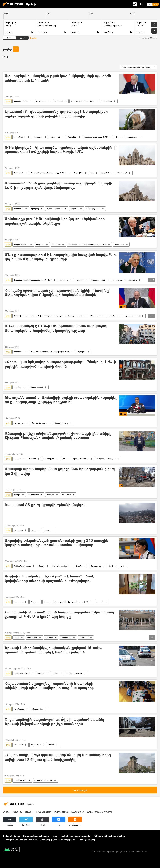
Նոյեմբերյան (66, 637)
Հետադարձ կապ (87, 840)
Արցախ (42, 566)
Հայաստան (38, 137)
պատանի (41, 673)
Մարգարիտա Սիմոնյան (106, 459)
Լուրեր (8, 26)
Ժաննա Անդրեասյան (22, 566)
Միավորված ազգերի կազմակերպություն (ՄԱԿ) (87, 244)
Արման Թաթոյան (39, 423)
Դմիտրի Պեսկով (36, 387)
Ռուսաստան (55, 137)
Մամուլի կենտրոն (104, 812)
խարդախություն (20, 780)
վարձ (111, 566)
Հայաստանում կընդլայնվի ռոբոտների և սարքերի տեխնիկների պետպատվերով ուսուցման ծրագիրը (49, 686)
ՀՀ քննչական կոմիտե (43, 780)
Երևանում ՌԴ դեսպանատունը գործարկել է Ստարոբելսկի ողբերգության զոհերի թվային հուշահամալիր (56, 114)
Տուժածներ (66, 495)
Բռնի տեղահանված (60, 566)
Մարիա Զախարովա (55, 208)
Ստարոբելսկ (41, 101)
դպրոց (16, 637)
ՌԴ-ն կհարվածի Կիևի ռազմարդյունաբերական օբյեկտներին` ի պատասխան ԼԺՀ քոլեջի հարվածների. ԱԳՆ (61, 150)
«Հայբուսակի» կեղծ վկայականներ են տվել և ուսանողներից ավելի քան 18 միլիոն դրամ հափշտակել (58, 757)
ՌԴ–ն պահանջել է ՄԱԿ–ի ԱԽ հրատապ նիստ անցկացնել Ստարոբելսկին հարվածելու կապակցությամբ (56, 328)
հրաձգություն (49, 459)
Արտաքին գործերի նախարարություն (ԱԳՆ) (49, 173)
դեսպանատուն (20, 137)
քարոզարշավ (19, 423)
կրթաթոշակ (96, 566)
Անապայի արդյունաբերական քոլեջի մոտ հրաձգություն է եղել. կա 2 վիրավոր (60, 471)
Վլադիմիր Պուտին (21, 101)
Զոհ (117, 137)
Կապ (55, 836)
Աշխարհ (29, 812)
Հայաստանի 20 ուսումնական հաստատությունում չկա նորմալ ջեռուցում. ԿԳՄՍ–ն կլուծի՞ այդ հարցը (59, 614)
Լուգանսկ (105, 173)
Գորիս (33, 602)
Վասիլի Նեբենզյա (21, 244)
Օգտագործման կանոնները (36, 836)
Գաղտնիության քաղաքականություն (20, 840)
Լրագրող (35, 208)
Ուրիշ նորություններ (47, 26)
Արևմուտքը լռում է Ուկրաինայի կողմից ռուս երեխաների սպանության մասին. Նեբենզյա (55, 221)
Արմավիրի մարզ (61, 423)
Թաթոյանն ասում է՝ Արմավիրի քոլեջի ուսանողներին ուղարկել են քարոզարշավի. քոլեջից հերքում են (61, 400)
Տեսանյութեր (95, 316)
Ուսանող (80, 566)
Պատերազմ (107, 101)
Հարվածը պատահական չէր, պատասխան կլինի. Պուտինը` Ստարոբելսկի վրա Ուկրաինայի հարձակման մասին (57, 293)
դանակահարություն (22, 673)
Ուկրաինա (59, 101)
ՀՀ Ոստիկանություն (74, 673)
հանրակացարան (93, 208)
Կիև (92, 173)
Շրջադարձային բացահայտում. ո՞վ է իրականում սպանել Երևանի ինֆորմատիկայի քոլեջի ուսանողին (54, 722)
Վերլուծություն (43, 812)
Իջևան (33, 530)
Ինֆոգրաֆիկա (61, 812)
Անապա (32, 459)
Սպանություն (36, 745)
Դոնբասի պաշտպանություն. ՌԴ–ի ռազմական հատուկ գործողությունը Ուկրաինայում (48, 316)
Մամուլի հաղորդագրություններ (76, 836)
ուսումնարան (32, 637)
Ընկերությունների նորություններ (109, 836)
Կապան (47, 530)
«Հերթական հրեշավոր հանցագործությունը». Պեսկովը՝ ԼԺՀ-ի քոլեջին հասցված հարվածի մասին (60, 364)
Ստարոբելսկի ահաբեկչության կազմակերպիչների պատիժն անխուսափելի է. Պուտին (58, 78)
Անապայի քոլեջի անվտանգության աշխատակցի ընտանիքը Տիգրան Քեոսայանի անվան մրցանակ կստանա (58, 436)
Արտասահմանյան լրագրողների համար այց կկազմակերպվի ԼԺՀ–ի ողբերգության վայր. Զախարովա (58, 185)
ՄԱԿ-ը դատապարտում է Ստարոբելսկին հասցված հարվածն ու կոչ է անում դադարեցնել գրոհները (61, 257)
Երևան (56, 673)
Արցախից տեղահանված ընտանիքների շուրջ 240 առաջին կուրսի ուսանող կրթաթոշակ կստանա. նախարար (57, 543)
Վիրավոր (50, 495)
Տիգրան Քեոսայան (81, 459)
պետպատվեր (37, 709)
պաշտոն (100, 602)
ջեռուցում (49, 637)
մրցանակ (18, 459)
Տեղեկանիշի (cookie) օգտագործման (58, 840)
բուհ (123, 566)
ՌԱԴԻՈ (90, 812)
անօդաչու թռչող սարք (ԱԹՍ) (82, 101)
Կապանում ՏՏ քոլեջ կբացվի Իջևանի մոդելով (45, 505)
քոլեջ (7, 49)
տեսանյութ (113, 316)
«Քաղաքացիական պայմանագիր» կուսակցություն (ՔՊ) (66, 602)
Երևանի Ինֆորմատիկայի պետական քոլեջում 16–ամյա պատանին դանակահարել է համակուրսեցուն (54, 650)
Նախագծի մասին (11, 836)
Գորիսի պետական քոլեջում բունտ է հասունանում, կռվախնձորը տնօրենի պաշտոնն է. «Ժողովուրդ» (49, 578)
